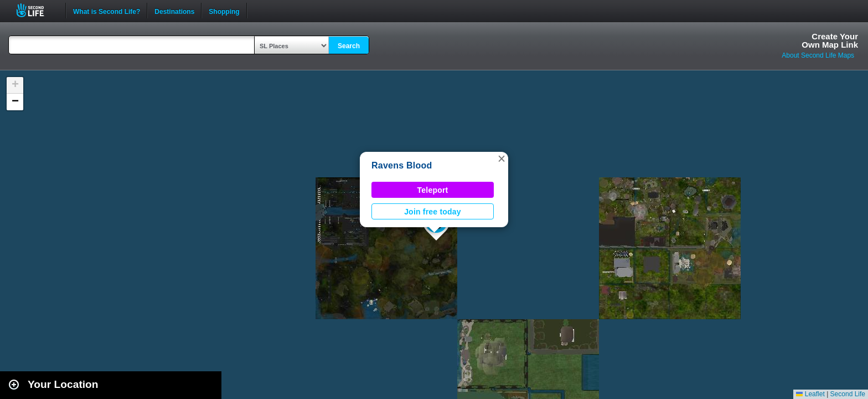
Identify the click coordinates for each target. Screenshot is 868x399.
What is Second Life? (107, 11)
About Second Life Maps (818, 55)
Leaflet (810, 394)
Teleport (433, 190)
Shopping (224, 11)
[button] (502, 158)
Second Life (36, 10)
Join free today (433, 212)
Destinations (174, 11)
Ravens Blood (402, 165)
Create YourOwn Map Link (830, 40)
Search (349, 46)
